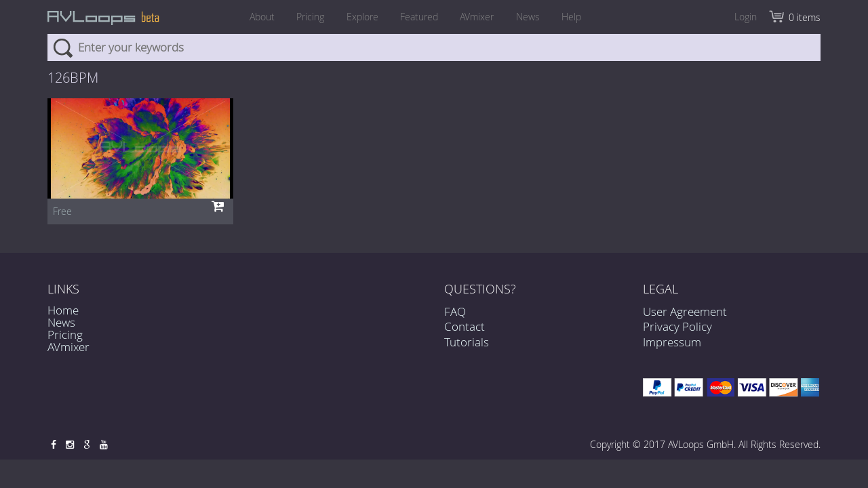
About (251, 17)
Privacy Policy (677, 326)
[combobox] (434, 47)
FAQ (455, 311)
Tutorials (467, 342)
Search (63, 47)
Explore (358, 17)
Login (746, 17)
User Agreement (685, 311)
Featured (419, 17)
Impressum (672, 342)
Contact (465, 326)
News (535, 17)
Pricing (303, 17)
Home (63, 310)
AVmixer (481, 17)
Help (583, 17)
